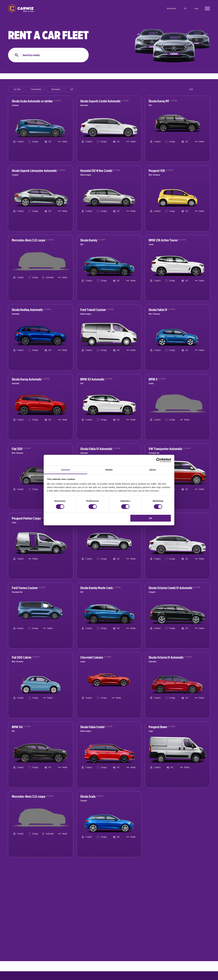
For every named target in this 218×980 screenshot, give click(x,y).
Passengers (56, 89)
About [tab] (153, 470)
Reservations (172, 8)
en (185, 8)
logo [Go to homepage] (21, 8)
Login (196, 8)
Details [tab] (109, 470)
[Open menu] (206, 8)
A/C (72, 89)
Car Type (17, 89)
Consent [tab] (66, 470)
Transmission (36, 89)
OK (151, 518)
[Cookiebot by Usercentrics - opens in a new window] (158, 460)
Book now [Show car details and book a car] (66, 154)
